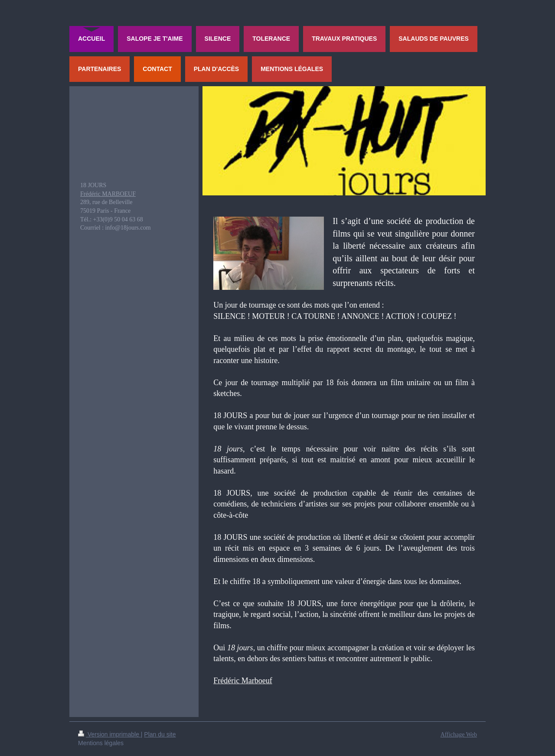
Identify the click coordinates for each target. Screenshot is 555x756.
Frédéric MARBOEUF (108, 194)
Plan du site (160, 734)
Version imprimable (109, 734)
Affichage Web (459, 735)
